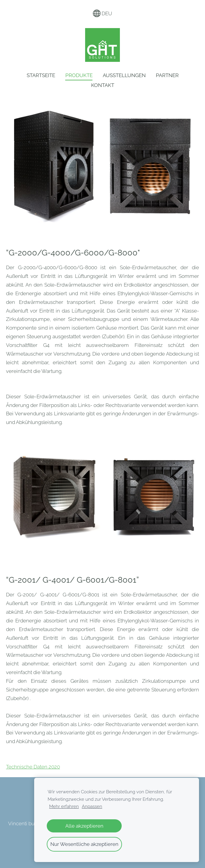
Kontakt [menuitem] (103, 85)
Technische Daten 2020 (33, 767)
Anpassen (92, 806)
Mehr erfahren (64, 806)
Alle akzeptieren (84, 826)
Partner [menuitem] (167, 75)
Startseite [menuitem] (41, 75)
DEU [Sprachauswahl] (103, 13)
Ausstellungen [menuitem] (124, 75)
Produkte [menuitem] (79, 75)
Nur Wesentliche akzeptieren (84, 844)
